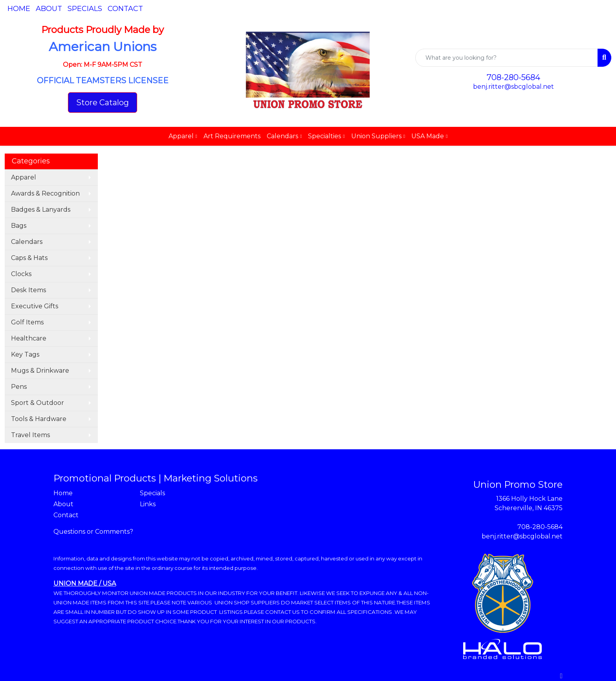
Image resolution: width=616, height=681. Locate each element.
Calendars (282, 136)
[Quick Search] (507, 58)
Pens (19, 387)
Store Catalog (103, 103)
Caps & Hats (29, 258)
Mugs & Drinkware (40, 371)
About (49, 9)
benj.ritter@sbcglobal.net (513, 87)
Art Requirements (232, 136)
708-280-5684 (513, 77)
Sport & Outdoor (38, 403)
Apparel (181, 136)
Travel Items (30, 435)
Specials (85, 9)
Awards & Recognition (45, 193)
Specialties (324, 136)
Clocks (21, 274)
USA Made (428, 136)
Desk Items (28, 290)
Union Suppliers (376, 136)
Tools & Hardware (39, 419)
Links (148, 504)
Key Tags (25, 354)
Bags (19, 226)
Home (19, 9)
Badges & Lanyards (41, 210)
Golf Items (27, 322)
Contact (125, 9)
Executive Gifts (35, 306)
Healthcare (29, 338)
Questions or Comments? (93, 532)
